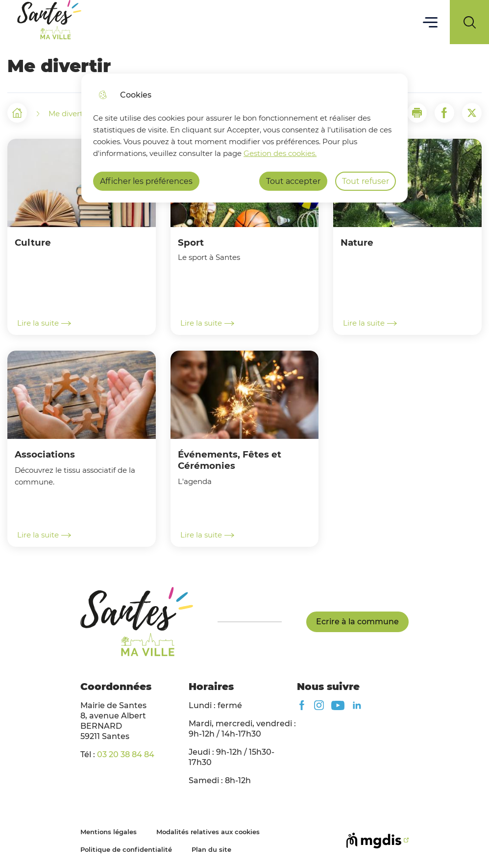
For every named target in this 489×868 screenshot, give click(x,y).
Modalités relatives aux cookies (208, 832)
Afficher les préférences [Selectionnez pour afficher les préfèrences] (146, 181)
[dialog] (244, 138)
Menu (430, 22)
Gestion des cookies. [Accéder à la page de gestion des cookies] (280, 153)
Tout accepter (293, 181)
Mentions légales (109, 832)
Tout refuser (366, 181)
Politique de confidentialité (126, 849)
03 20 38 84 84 (126, 754)
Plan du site (211, 849)
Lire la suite (44, 323)
